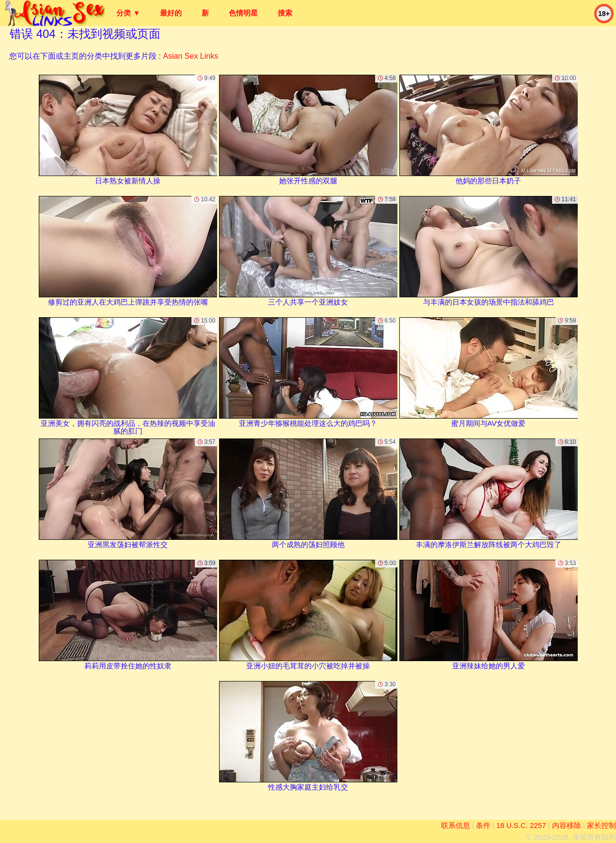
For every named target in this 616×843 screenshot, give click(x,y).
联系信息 (456, 825)
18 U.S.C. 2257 (521, 825)
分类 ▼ (128, 13)
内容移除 (567, 825)
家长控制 (601, 825)
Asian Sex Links (190, 56)
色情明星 (243, 13)
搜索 (285, 13)
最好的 (171, 13)
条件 (483, 825)
